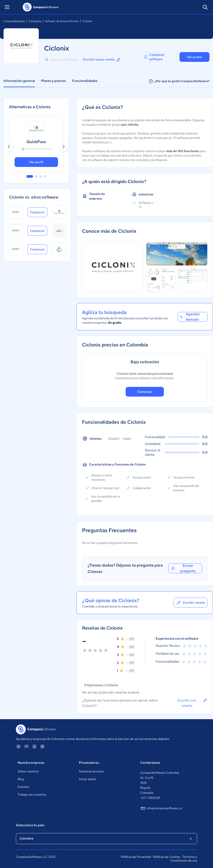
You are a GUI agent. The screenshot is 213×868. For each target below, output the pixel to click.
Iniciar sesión (88, 779)
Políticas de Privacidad (136, 857)
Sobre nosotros (28, 771)
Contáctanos (150, 763)
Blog (21, 779)
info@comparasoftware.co (161, 808)
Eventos (23, 787)
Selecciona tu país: (30, 825)
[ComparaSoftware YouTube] (26, 746)
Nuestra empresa (31, 763)
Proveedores (89, 763)
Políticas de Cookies (166, 857)
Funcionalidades (85, 81)
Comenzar (145, 392)
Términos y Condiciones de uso (184, 859)
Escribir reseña (191, 603)
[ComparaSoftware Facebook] (34, 746)
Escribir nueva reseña (102, 60)
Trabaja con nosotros (32, 794)
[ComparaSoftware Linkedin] (19, 746)
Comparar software (154, 57)
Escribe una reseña (193, 703)
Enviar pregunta (183, 568)
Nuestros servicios (91, 771)
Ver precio (194, 57)
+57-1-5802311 (150, 798)
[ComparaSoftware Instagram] (42, 746)
